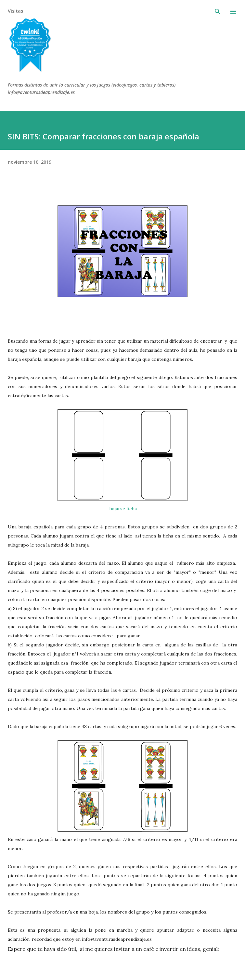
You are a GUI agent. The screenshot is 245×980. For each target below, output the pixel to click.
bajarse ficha (122, 509)
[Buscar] (218, 12)
